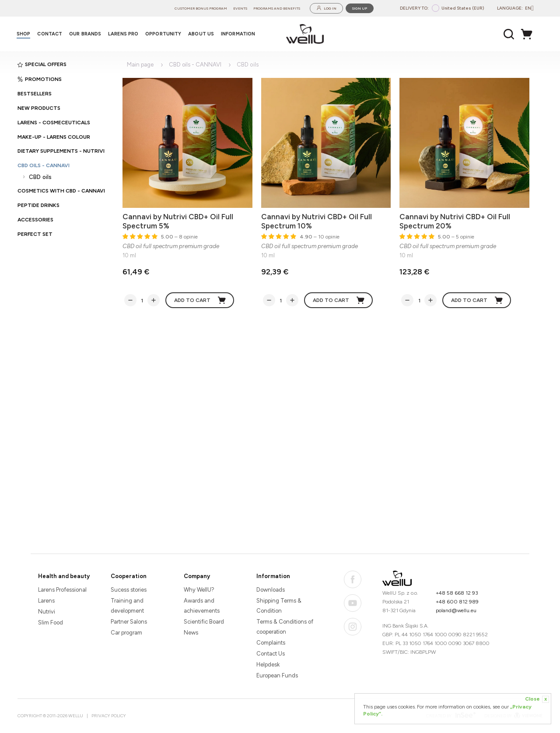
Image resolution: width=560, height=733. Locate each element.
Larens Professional (62, 590)
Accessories (35, 220)
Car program (126, 633)
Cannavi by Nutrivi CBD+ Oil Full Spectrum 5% (178, 221)
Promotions (40, 79)
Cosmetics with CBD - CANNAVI (61, 191)
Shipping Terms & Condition (279, 606)
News (191, 633)
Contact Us (271, 654)
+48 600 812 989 (457, 602)
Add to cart (200, 300)
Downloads (271, 590)
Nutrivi (47, 612)
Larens (46, 601)
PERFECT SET (35, 234)
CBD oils (40, 177)
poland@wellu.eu (456, 610)
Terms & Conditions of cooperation (285, 627)
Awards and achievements (202, 606)
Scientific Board (204, 622)
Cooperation (129, 576)
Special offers (42, 64)
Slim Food (51, 623)
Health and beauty (64, 576)
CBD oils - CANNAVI (44, 165)
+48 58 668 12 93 (457, 593)
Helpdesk (268, 665)
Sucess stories (129, 590)
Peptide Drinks (38, 205)
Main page (140, 65)
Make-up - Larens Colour (54, 137)
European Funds (277, 675)
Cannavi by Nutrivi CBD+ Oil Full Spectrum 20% (455, 221)
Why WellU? (199, 590)
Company (197, 576)
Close (537, 699)
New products (39, 108)
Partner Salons (129, 622)
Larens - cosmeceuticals (54, 123)
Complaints (271, 643)
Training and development (127, 606)
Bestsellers (35, 94)
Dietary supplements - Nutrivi (61, 151)
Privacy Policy (109, 716)
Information (273, 576)
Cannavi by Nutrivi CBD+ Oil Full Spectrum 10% (317, 221)
